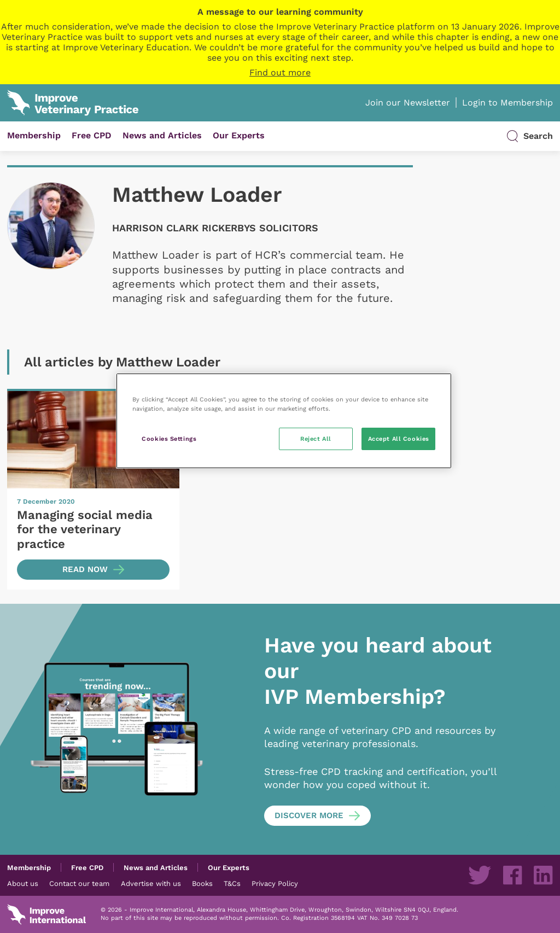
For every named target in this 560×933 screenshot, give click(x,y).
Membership (34, 135)
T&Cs (232, 883)
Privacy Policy (275, 883)
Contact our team (79, 883)
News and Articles (162, 135)
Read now (85, 569)
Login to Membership (507, 103)
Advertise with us (151, 883)
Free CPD (92, 135)
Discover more (309, 815)
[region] (284, 421)
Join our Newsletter (408, 103)
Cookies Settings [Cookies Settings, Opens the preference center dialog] (169, 439)
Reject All (316, 439)
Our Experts (239, 135)
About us (23, 883)
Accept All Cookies (399, 439)
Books (202, 883)
